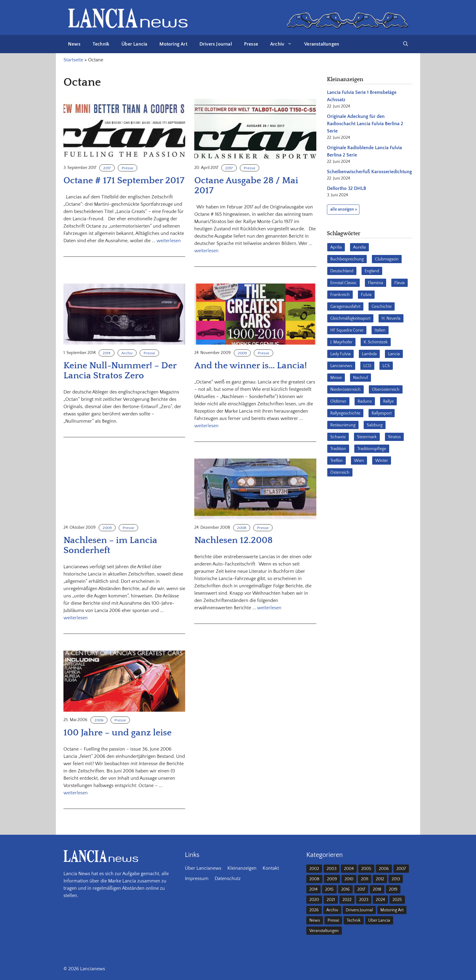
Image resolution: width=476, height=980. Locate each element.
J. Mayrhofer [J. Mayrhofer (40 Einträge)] (341, 342)
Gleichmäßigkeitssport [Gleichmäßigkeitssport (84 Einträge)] (350, 318)
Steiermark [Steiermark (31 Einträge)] (367, 437)
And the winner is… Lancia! (251, 366)
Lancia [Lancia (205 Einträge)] (394, 354)
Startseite (73, 60)
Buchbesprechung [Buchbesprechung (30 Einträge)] (347, 259)
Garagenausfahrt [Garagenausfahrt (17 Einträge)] (345, 307)
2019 (393, 889)
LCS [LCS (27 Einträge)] (386, 366)
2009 (242, 353)
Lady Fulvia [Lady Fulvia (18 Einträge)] (340, 354)
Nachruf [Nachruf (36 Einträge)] (360, 378)
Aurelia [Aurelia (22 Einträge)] (359, 247)
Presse (251, 44)
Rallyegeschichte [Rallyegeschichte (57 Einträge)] (345, 413)
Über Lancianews (203, 868)
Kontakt (271, 868)
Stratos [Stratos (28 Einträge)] (394, 437)
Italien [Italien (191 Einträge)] (380, 330)
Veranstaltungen (322, 44)
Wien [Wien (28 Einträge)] (359, 461)
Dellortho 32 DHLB (347, 188)
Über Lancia (134, 44)
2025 (397, 900)
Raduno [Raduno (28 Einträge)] (365, 401)
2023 (364, 900)
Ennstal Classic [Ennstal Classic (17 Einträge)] (343, 283)
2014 (107, 353)
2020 (314, 900)
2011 (365, 879)
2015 (329, 889)
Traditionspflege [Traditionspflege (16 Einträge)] (372, 449)
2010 (349, 879)
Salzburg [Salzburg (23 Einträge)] (375, 425)
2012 (380, 879)
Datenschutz (228, 879)
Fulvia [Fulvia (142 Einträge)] (366, 295)
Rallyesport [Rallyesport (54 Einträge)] (382, 413)
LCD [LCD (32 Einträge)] (367, 366)
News (74, 44)
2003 (331, 869)
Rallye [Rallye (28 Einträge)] (388, 401)
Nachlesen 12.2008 (233, 540)
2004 (349, 869)
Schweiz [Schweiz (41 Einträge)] (338, 437)
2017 (107, 168)
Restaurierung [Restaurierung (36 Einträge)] (343, 425)
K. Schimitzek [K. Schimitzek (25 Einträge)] (376, 342)
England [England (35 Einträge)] (372, 271)
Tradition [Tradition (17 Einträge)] (338, 449)
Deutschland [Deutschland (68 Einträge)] (342, 271)
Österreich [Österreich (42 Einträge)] (340, 473)
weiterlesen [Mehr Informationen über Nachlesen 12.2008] (269, 608)
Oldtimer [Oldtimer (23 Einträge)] (338, 401)
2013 (396, 879)
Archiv (284, 44)
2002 (314, 869)
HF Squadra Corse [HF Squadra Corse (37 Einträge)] (347, 330)
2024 (380, 900)
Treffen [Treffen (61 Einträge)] (337, 461)
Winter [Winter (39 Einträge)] (382, 461)
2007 (401, 869)
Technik (101, 44)
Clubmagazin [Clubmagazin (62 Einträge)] (387, 259)
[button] (406, 44)
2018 (377, 889)
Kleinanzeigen (242, 868)
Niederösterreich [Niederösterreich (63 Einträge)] (345, 390)
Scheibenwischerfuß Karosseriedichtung (369, 172)
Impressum (197, 879)
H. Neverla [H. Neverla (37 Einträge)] (391, 318)
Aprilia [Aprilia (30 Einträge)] (336, 247)
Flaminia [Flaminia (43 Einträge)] (376, 283)
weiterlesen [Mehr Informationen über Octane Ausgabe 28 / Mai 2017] (206, 251)
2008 (242, 528)
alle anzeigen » (344, 209)
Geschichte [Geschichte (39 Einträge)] (382, 307)
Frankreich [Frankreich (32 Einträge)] (340, 295)
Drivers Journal (216, 44)
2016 (345, 889)
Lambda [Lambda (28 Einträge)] (369, 354)
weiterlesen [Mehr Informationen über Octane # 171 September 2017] (169, 241)
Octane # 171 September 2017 (124, 181)
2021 (331, 900)
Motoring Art (173, 44)
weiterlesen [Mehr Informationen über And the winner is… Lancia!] (206, 426)
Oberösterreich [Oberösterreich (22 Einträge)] (386, 390)
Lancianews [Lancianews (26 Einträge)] (341, 366)
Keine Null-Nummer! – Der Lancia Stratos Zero (120, 371)
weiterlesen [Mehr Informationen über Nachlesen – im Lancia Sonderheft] (76, 618)
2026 (314, 910)
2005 (366, 869)
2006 (99, 720)
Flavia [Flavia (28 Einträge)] (399, 283)
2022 (347, 900)
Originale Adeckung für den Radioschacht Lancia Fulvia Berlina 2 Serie (365, 124)
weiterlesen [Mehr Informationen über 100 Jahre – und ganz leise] (76, 793)
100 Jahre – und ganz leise (117, 733)
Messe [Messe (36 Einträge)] (336, 378)
